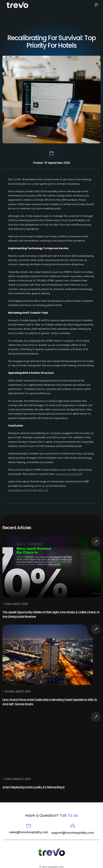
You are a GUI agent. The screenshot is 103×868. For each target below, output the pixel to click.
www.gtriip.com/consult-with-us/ (28, 490)
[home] (17, 5)
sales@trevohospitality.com (29, 832)
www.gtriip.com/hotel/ (69, 474)
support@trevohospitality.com (73, 833)
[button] (95, 5)
